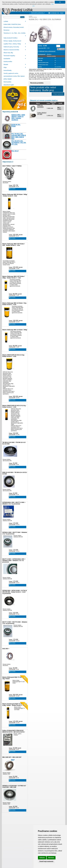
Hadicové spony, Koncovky (15, 47)
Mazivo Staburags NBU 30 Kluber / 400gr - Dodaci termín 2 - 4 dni (15, 195)
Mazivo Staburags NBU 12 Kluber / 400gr (15, 330)
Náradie (15, 65)
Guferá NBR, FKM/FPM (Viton (12, 24)
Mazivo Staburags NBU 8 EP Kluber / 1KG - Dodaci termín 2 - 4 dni (14, 245)
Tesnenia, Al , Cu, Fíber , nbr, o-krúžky (15, 33)
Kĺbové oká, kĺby (8, 53)
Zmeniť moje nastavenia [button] (46, 861)
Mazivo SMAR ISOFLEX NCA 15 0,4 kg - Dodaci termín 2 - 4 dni (14, 406)
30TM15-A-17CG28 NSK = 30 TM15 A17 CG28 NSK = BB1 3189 (14, 786)
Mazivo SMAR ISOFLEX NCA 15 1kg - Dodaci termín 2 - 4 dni (14, 356)
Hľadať (22, 17)
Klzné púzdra (7, 82)
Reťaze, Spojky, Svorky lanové (12, 41)
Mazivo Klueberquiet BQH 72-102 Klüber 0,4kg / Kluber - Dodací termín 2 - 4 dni (15, 705)
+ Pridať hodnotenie (58, 94)
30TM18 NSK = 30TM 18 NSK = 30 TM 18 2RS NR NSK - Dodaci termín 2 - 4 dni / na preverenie (15, 592)
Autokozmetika (8, 62)
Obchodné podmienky (38, 13)
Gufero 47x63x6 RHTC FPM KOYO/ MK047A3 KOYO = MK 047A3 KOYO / (14, 731)
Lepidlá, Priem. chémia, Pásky (15, 44)
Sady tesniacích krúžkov (11, 38)
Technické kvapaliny (15, 56)
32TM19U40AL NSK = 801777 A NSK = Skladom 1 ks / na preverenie (14, 503)
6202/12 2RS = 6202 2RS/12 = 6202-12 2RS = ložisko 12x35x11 (18, 117)
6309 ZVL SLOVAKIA (40, 106)
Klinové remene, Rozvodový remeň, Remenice (14, 29)
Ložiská (15, 21)
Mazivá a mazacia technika (15, 50)
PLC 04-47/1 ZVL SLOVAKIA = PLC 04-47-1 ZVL (19, 143)
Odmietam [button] (51, 858)
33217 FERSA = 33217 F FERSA (12, 166)
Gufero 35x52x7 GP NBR (42, 113)
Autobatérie (15, 59)
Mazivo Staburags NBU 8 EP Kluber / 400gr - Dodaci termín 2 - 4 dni (14, 277)
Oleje (15, 67)
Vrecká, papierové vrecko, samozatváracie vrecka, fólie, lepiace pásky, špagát (14, 76)
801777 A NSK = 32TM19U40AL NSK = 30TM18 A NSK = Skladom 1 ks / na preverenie (14, 561)
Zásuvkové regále (9, 85)
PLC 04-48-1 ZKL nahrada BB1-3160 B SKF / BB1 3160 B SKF (19, 136)
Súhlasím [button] (42, 858)
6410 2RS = (6, 649)
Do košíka (12, 189)
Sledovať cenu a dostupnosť (46, 51)
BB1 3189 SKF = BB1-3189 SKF (12, 757)
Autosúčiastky (8, 70)
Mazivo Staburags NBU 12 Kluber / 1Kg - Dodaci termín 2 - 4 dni (15, 304)
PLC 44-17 (15, 151)
